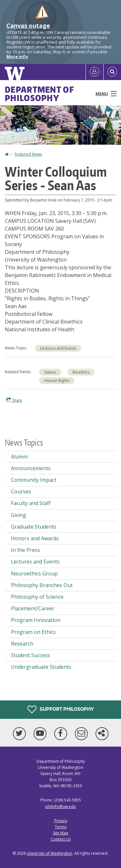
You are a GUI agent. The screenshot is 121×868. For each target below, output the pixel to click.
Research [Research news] (22, 644)
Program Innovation (36, 620)
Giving (19, 515)
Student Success (30, 655)
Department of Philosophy (40, 94)
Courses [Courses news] (21, 491)
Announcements (31, 468)
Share (14, 400)
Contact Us (61, 839)
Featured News (28, 154)
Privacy (61, 821)
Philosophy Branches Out (42, 585)
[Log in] (95, 72)
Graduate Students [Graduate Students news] (34, 527)
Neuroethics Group (34, 573)
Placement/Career (33, 608)
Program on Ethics (33, 632)
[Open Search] (112, 72)
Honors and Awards (35, 538)
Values (50, 372)
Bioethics (81, 372)
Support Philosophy (61, 709)
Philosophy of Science (37, 597)
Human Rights (57, 381)
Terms (61, 827)
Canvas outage (28, 26)
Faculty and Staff (31, 503)
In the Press (25, 550)
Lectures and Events (58, 348)
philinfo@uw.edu (60, 806)
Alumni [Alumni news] (19, 457)
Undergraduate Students (41, 667)
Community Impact (34, 480)
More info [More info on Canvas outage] (17, 57)
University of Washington (50, 853)
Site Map (61, 833)
